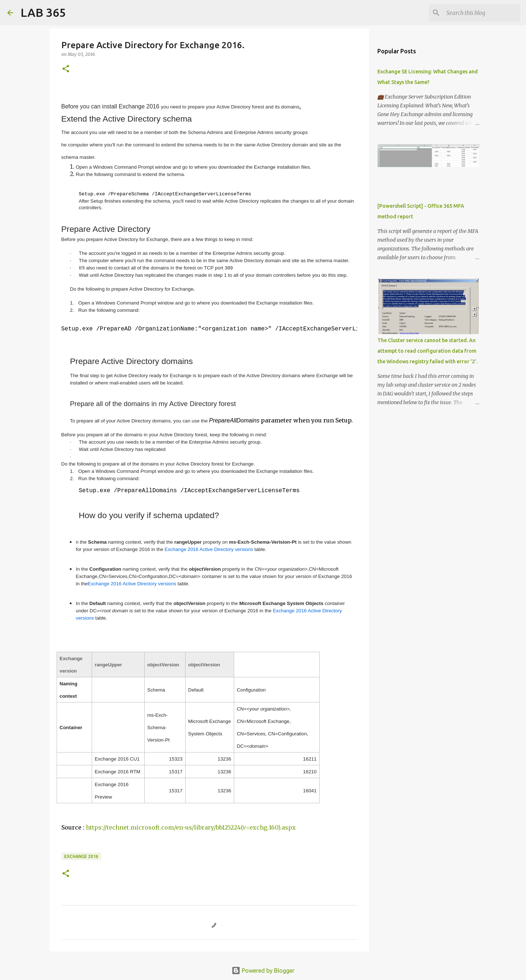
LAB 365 (43, 12)
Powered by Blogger (263, 970)
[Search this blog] (482, 13)
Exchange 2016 (81, 856)
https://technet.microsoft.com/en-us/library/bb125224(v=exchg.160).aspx (191, 827)
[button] (66, 69)
